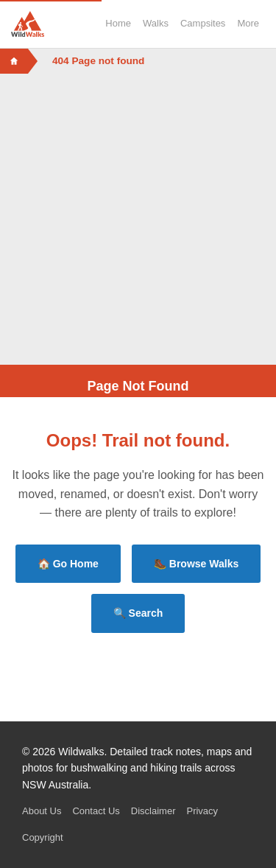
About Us (42, 811)
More (248, 23)
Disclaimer (153, 811)
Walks (156, 23)
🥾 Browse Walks (196, 564)
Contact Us (96, 811)
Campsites (203, 23)
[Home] (14, 61)
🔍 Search (138, 613)
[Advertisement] (138, 219)
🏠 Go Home (68, 564)
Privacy (202, 811)
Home (118, 23)
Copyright (43, 837)
